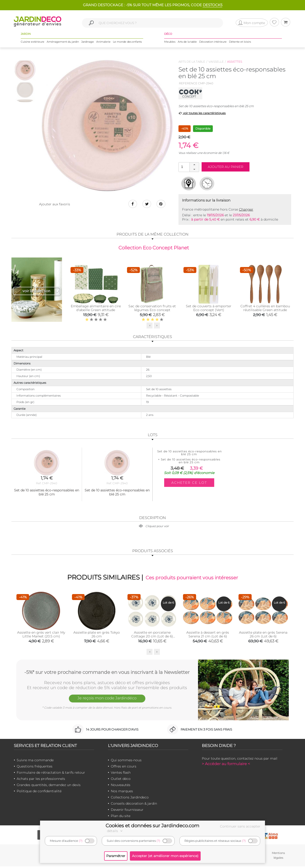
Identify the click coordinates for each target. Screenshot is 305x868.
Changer (246, 209)
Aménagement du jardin (63, 43)
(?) (81, 841)
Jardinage (88, 43)
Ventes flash (121, 774)
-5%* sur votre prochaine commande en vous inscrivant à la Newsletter (107, 673)
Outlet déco (121, 780)
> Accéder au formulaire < (226, 765)
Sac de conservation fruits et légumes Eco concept (152, 309)
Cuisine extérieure (33, 43)
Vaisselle (216, 62)
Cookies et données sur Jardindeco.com (152, 826)
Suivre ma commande (35, 762)
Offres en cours (124, 768)
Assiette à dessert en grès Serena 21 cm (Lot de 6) (208, 636)
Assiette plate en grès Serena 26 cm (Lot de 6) (263, 636)
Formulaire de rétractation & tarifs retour (51, 774)
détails (115, 831)
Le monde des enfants (127, 43)
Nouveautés (121, 787)
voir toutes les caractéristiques (202, 113)
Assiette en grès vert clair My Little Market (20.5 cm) (41, 636)
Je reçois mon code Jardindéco (107, 701)
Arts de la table (187, 43)
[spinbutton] (188, 167)
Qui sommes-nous (126, 762)
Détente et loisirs (240, 43)
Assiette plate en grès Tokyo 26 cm (97, 636)
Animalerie (103, 43)
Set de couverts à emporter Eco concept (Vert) (209, 309)
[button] (194, 165)
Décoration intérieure (213, 43)
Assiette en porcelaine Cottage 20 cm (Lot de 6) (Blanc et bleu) (152, 638)
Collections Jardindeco (130, 799)
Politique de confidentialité (39, 793)
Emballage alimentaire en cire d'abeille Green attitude (96, 309)
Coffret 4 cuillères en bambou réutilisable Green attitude (265, 309)
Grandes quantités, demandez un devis (49, 787)
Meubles (170, 43)
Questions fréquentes (35, 768)
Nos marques (122, 793)
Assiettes (235, 62)
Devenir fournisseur (127, 811)
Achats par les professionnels (41, 780)
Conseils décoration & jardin (134, 805)
